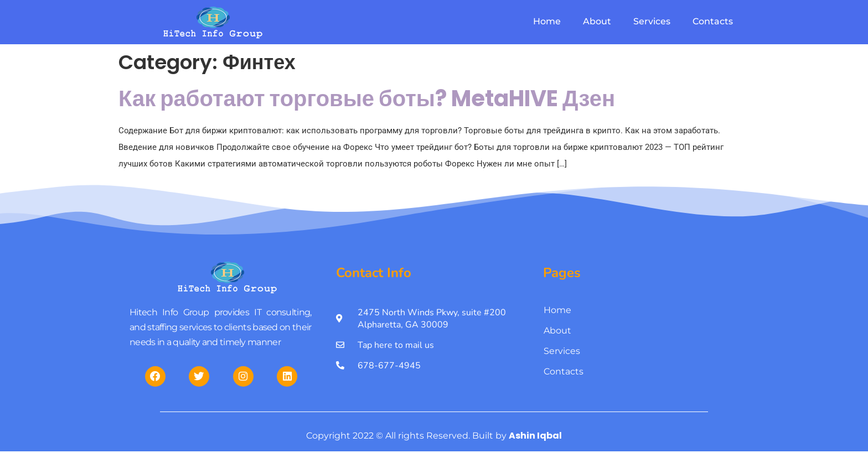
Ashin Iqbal (535, 444)
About (597, 21)
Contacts (713, 21)
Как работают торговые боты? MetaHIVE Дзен (367, 98)
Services (652, 21)
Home (547, 21)
